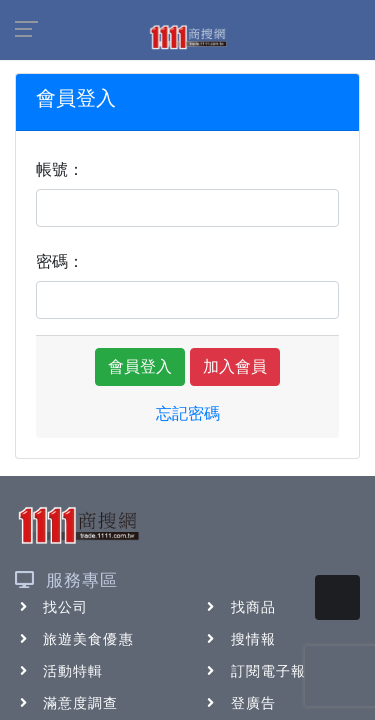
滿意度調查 (67, 703)
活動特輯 (59, 671)
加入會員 (235, 366)
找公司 (51, 607)
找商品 (239, 607)
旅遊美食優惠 (74, 639)
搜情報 (239, 639)
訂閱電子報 (255, 671)
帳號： (60, 169)
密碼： (60, 261)
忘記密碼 (188, 413)
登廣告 (239, 703)
